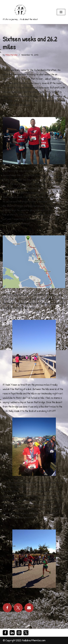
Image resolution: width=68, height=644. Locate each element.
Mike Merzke (11, 55)
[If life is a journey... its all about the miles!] (20, 12)
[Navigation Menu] (61, 12)
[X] (26, 633)
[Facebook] (5, 633)
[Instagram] (19, 633)
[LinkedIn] (12, 633)
